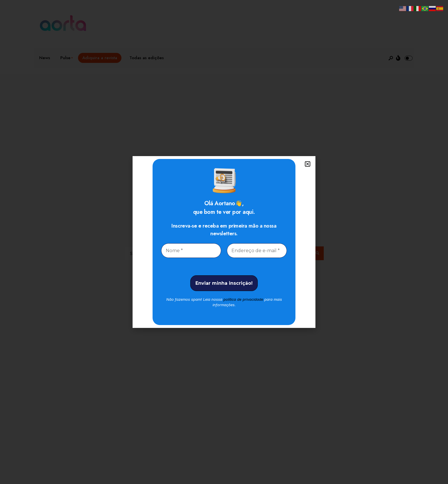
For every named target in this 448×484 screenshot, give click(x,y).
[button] (308, 164)
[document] (224, 242)
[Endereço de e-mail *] (257, 251)
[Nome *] (191, 251)
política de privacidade (243, 299)
